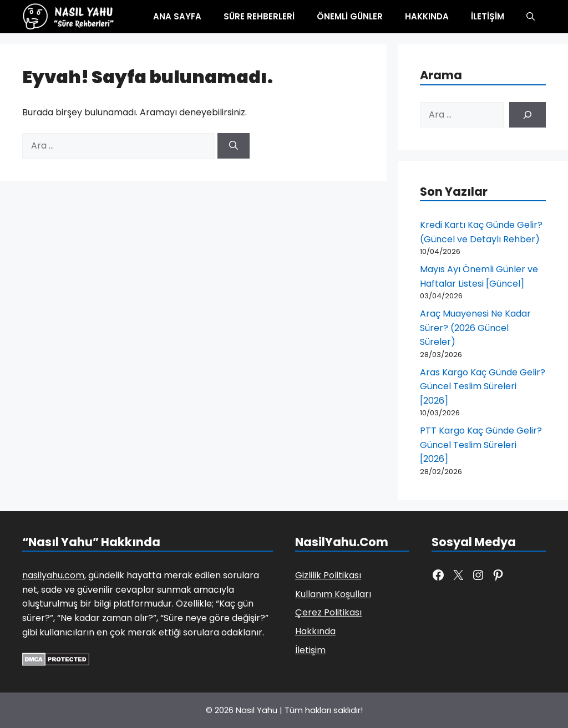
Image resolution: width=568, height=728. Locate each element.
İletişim (488, 16)
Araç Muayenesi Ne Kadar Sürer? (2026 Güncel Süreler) (475, 328)
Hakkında (427, 16)
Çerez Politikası (328, 612)
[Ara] (234, 146)
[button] (531, 17)
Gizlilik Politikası (328, 575)
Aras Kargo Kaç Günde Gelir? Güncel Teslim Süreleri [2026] (483, 386)
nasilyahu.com (53, 575)
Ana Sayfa (177, 16)
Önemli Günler (350, 16)
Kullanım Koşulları (333, 594)
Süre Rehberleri (259, 16)
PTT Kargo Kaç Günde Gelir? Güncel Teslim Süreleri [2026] (481, 445)
